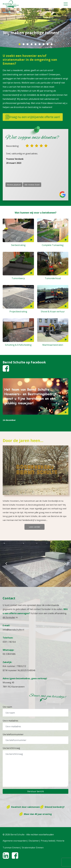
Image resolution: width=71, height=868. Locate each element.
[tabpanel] (35, 28)
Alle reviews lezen (32, 185)
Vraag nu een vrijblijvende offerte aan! (33, 117)
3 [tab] (28, 44)
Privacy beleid (48, 841)
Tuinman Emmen (11, 848)
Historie (60, 841)
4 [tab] (32, 44)
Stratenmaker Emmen (33, 848)
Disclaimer (34, 841)
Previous (6, 564)
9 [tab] (52, 44)
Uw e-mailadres (10, 721)
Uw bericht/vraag (11, 748)
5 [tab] (36, 44)
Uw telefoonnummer (13, 734)
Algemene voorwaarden (15, 841)
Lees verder (35, 527)
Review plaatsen (14, 185)
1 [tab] (20, 44)
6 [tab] (40, 44)
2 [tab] (24, 44)
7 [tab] (44, 44)
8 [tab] (48, 44)
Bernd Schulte (17, 835)
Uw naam (7, 707)
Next (65, 564)
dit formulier (9, 617)
